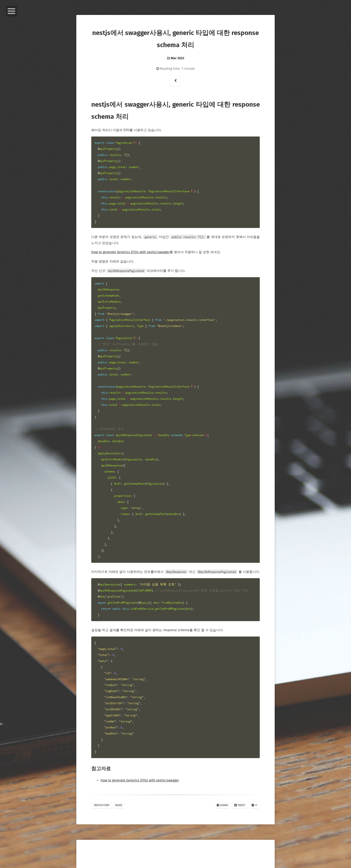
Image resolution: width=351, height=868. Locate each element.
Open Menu (11, 11)
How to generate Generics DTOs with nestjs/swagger (130, 252)
